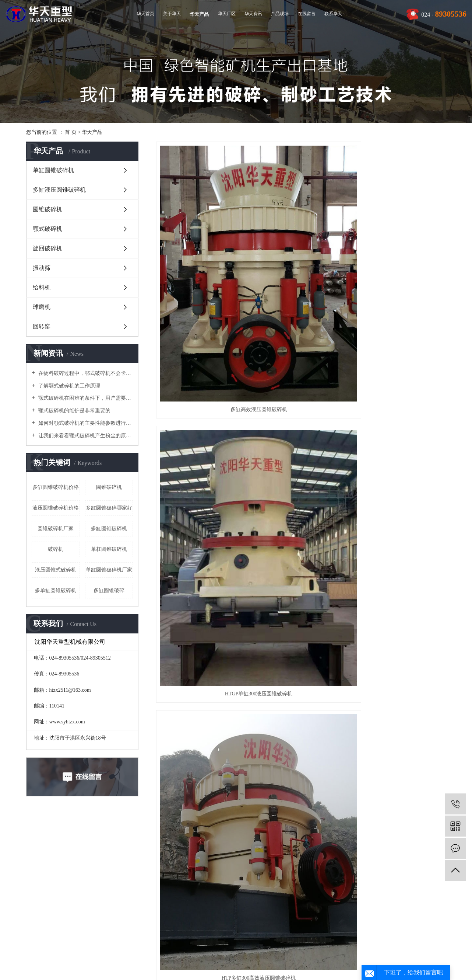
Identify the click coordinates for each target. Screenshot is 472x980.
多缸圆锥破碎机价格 (56, 487)
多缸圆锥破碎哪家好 (109, 508)
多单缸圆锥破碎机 (56, 590)
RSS (265, 947)
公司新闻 (173, 878)
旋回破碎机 (47, 248)
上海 (233, 968)
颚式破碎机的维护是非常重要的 (74, 411)
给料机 (42, 287)
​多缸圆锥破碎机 (109, 529)
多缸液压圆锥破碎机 (59, 190)
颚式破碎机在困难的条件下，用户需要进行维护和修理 (85, 398)
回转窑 (42, 326)
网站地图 (247, 947)
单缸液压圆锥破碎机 (401, 531)
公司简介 (45, 878)
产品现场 (280, 14)
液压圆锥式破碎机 (56, 570)
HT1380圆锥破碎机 (400, 667)
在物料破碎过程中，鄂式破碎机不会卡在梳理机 (85, 373)
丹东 (291, 968)
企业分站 (222, 947)
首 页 (71, 132)
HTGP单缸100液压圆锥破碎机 (201, 531)
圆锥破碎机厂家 (56, 529)
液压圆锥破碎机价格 (56, 508)
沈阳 (198, 968)
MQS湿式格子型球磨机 (201, 802)
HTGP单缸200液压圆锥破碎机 (201, 396)
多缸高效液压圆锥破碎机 (201, 261)
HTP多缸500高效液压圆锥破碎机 (301, 396)
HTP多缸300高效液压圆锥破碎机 (400, 261)
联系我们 (236, 878)
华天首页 (145, 14)
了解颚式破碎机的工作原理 (68, 386)
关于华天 (172, 14)
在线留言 (307, 14)
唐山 (256, 968)
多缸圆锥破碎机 (301, 958)
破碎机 (56, 549)
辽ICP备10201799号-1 (193, 958)
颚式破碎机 (47, 229)
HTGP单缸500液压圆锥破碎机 (401, 396)
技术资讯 (173, 899)
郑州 (221, 968)
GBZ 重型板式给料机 (301, 802)
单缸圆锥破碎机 (53, 170)
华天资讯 (253, 14)
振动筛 (42, 268)
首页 (243, 831)
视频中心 (45, 899)
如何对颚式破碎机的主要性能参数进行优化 (85, 423)
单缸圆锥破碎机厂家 (109, 570)
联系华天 (333, 14)
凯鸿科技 (444, 958)
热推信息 (198, 947)
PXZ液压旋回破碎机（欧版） (301, 531)
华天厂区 (227, 14)
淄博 (268, 968)
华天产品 (199, 14)
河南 (302, 968)
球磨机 (42, 307)
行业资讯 (173, 888)
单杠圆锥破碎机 (109, 549)
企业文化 (45, 888)
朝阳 (279, 968)
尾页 (328, 831)
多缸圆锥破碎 (109, 590)
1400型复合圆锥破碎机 (301, 667)
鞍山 (210, 968)
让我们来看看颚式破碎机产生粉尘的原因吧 (85, 436)
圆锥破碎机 (47, 209)
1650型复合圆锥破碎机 (201, 667)
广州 (244, 968)
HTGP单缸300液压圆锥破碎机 (301, 261)
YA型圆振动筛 (400, 802)
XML (279, 947)
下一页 (305, 831)
